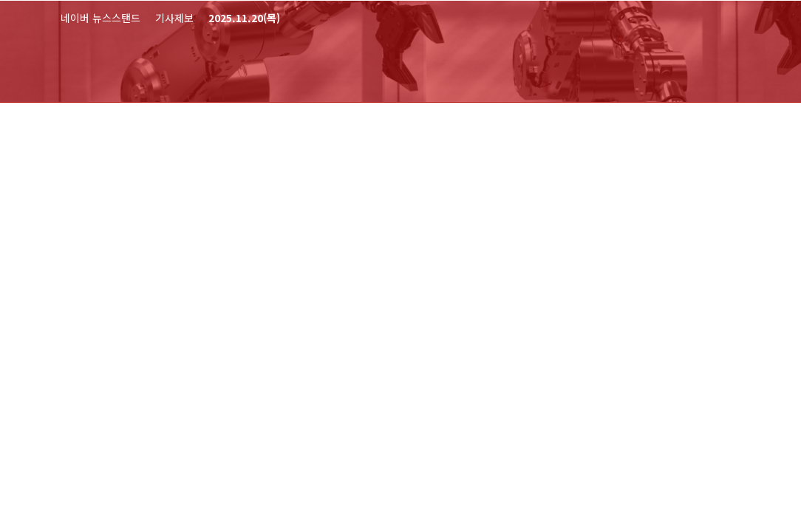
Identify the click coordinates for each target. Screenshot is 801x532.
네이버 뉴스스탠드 (100, 18)
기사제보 (174, 18)
